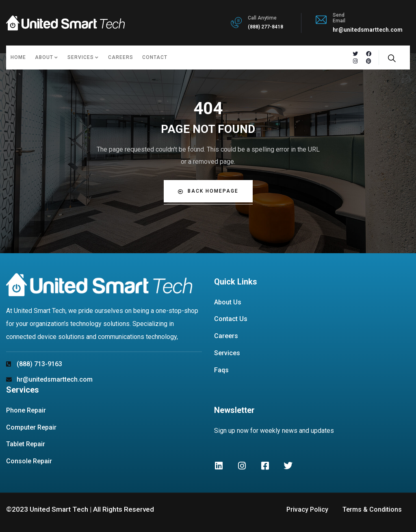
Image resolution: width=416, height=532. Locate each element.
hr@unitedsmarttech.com (368, 30)
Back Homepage (208, 191)
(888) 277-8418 (265, 27)
